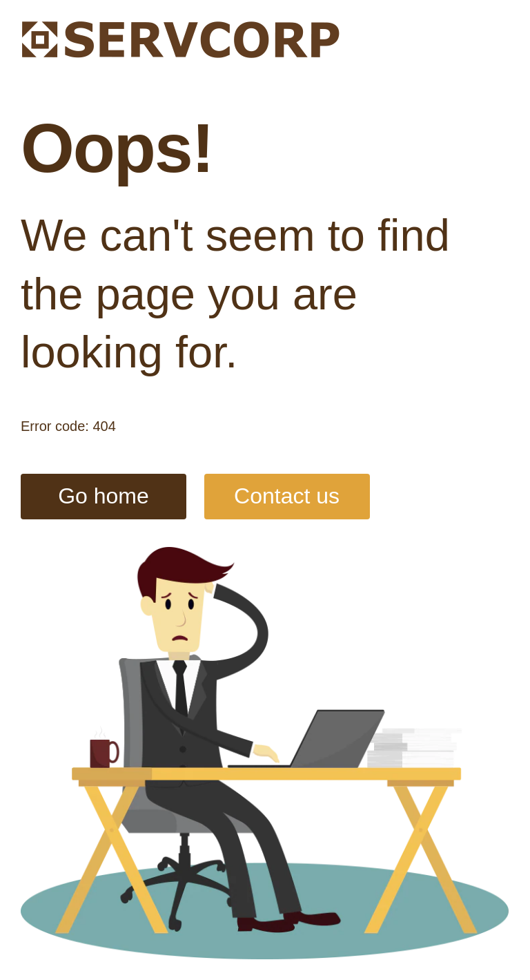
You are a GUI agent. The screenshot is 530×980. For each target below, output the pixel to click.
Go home (104, 496)
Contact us (287, 496)
